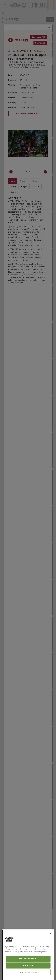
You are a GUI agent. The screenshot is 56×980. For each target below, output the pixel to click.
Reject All (28, 965)
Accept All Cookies (28, 959)
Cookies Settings (28, 972)
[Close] (51, 933)
